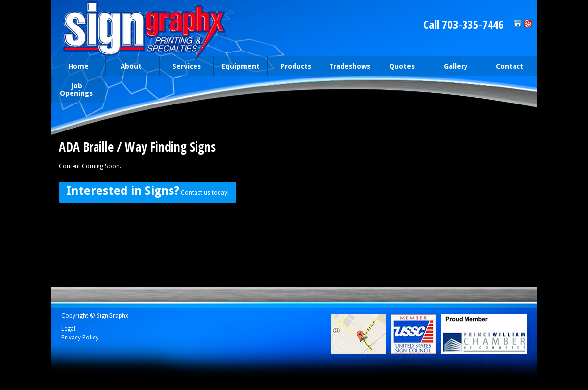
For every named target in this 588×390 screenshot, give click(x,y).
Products (292, 67)
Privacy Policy (80, 338)
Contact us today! (147, 191)
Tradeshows (350, 66)
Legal (68, 329)
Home (78, 66)
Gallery (456, 66)
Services (184, 67)
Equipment (241, 66)
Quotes (402, 66)
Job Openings (76, 89)
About (130, 67)
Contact (507, 67)
